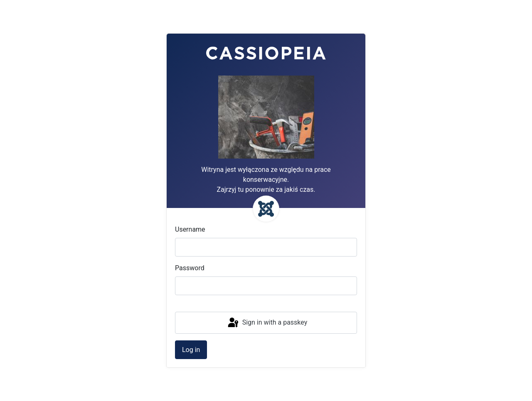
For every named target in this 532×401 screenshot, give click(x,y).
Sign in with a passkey (267, 323)
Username (190, 229)
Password (190, 268)
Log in (191, 350)
